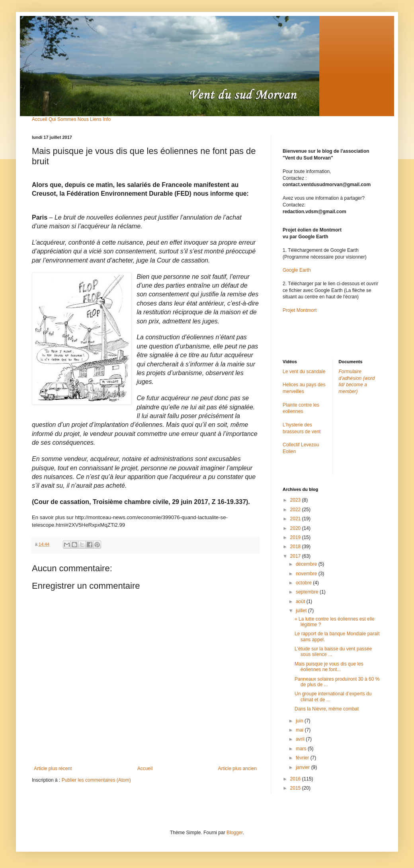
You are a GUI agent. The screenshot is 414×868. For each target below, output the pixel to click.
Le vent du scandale (304, 372)
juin (300, 721)
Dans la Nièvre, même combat (327, 709)
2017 (296, 556)
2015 (296, 788)
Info (107, 119)
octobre (304, 583)
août (301, 601)
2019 (296, 537)
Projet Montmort (300, 310)
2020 (296, 528)
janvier (304, 767)
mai (300, 730)
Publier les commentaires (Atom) (96, 780)
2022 (296, 510)
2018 (296, 547)
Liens (96, 119)
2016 (296, 779)
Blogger (235, 833)
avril (301, 739)
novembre (307, 574)
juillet (302, 611)
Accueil (40, 119)
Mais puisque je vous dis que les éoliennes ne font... (329, 667)
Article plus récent (53, 769)
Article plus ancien (237, 769)
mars (302, 749)
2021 (296, 519)
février (303, 758)
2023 (296, 500)
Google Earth (297, 270)
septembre (308, 592)
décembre (307, 564)
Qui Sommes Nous (69, 119)
